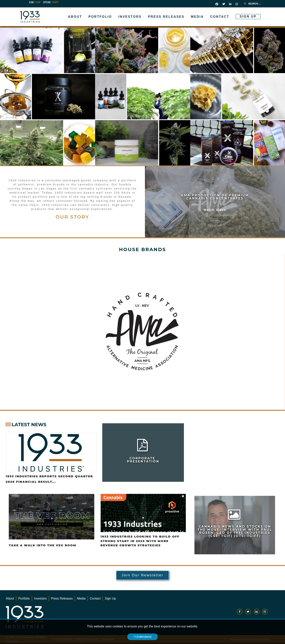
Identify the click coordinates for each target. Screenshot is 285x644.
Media (81, 598)
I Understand (143, 637)
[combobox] (260, 4)
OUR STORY (72, 217)
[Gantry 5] (43, 17)
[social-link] (240, 613)
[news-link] (235, 525)
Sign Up (110, 598)
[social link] (217, 4)
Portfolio (24, 598)
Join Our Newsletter (142, 575)
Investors (40, 598)
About (10, 598)
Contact (95, 598)
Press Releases (62, 598)
